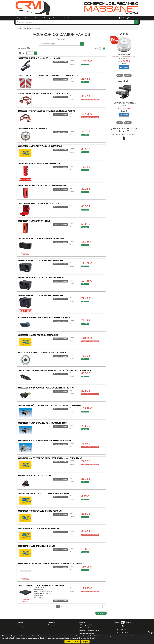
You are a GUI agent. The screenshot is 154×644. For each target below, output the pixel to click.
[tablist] (124, 57)
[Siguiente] (105, 606)
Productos (38, 18)
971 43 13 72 (123, 629)
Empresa (20, 18)
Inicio (19, 28)
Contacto (56, 18)
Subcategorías (28, 28)
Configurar (85, 642)
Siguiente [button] (128, 75)
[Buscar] (136, 22)
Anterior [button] (120, 75)
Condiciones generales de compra (89, 631)
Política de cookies (84, 628)
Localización (65, 18)
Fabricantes (29, 18)
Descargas (47, 18)
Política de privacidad (85, 625)
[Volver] (18, 606)
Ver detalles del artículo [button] (60, 62)
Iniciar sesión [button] (133, 18)
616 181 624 (123, 633)
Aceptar (68, 642)
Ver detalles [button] (124, 67)
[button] (101, 49)
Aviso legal (82, 622)
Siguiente (101, 613)
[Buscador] (75, 22)
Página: (21, 53)
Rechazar (76, 642)
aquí (139, 636)
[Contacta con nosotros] (150, 633)
